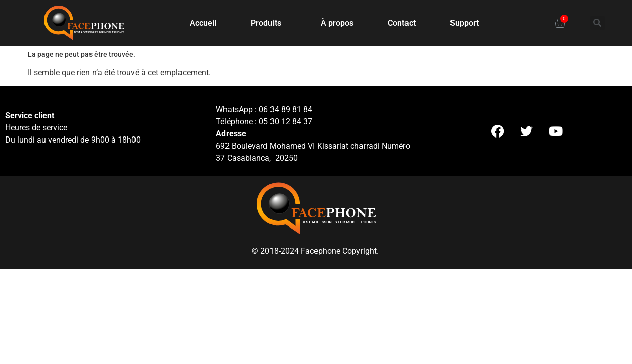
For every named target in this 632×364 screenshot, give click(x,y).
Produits (268, 23)
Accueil (203, 23)
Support (464, 23)
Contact (402, 23)
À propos (337, 23)
